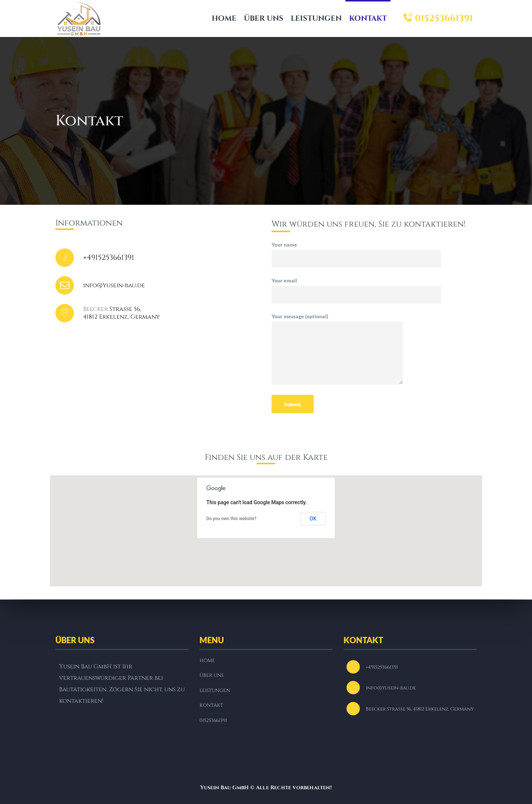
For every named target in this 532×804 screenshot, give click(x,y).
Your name (356, 252)
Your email (356, 288)
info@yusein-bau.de (114, 285)
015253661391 (438, 18)
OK (313, 519)
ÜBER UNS (264, 18)
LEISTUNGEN (316, 18)
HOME (224, 18)
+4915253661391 (109, 257)
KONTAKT (368, 18)
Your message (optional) (337, 352)
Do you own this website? (232, 519)
